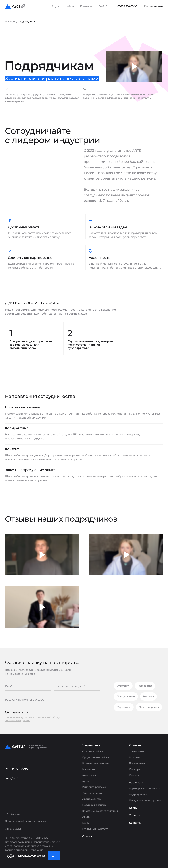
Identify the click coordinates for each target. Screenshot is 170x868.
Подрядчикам (138, 795)
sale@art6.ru (13, 778)
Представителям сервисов (146, 800)
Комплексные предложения (100, 811)
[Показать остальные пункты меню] (104, 6)
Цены (86, 823)
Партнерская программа (144, 789)
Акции (86, 817)
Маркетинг (124, 707)
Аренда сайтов (91, 799)
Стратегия (123, 686)
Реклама (148, 696)
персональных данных (17, 720)
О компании (137, 751)
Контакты (86, 6)
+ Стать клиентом (153, 6)
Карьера (134, 775)
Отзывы (87, 836)
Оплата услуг (13, 829)
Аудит (86, 781)
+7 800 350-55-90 (127, 6)
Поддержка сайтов (94, 805)
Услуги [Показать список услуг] (55, 6)
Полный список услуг (95, 829)
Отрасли (134, 815)
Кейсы (70, 6)
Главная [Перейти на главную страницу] (10, 22)
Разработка (145, 686)
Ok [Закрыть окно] (54, 856)
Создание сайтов (93, 751)
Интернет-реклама (94, 787)
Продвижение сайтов (96, 757)
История (134, 757)
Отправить (14, 712)
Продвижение (126, 696)
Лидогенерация (149, 707)
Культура (134, 769)
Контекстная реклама (96, 763)
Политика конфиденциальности (25, 821)
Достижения (137, 763)
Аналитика (89, 775)
